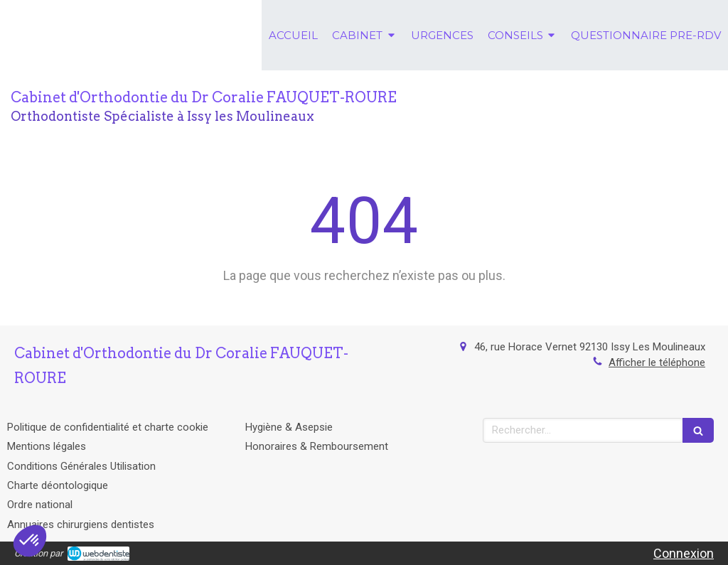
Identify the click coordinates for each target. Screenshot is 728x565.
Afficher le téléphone (657, 362)
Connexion (684, 553)
